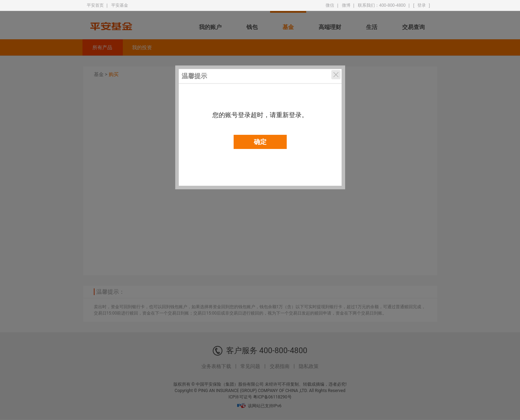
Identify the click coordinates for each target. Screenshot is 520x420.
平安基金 (120, 5)
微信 (330, 5)
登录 (422, 5)
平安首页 (95, 5)
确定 (260, 142)
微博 (346, 5)
